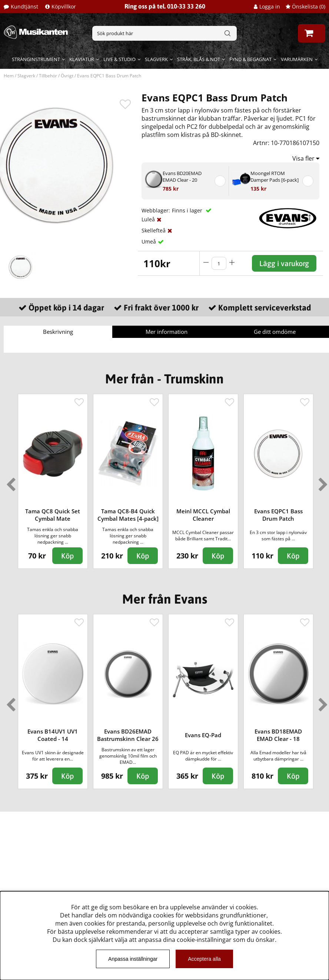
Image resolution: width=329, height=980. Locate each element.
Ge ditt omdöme (275, 332)
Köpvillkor (64, 6)
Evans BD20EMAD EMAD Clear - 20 (182, 177)
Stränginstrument (36, 59)
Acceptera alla (204, 959)
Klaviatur (82, 59)
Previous (9, 481)
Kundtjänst (24, 6)
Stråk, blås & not (199, 59)
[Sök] (165, 33)
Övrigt (67, 76)
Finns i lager (188, 210)
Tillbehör (48, 76)
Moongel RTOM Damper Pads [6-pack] (275, 177)
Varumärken (297, 59)
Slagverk (156, 59)
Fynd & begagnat (250, 59)
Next (322, 481)
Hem (9, 76)
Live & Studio (119, 59)
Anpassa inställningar (133, 959)
